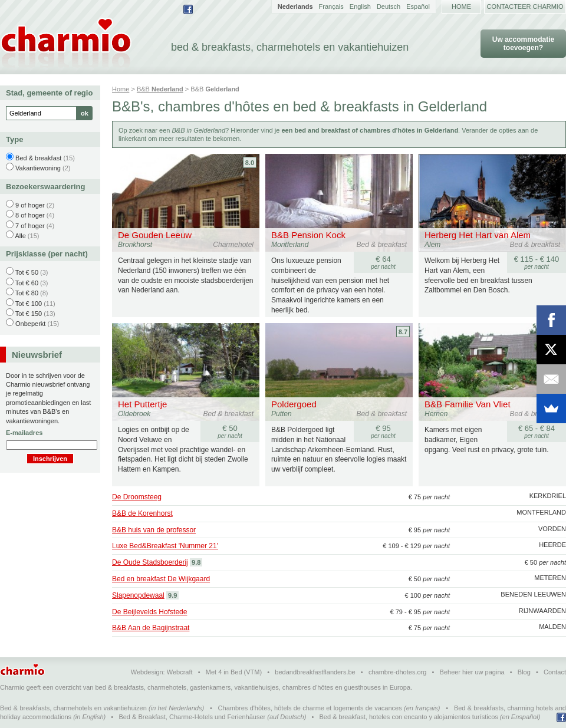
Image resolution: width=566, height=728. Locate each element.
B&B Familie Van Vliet (468, 404)
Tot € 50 (27, 272)
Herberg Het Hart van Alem (478, 235)
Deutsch (389, 6)
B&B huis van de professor (154, 530)
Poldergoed (294, 404)
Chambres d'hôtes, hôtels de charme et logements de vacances (310, 708)
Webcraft (180, 672)
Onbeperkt (30, 324)
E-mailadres (24, 433)
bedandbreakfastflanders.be (315, 672)
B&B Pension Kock (308, 235)
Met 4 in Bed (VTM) (234, 672)
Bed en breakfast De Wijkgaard (161, 579)
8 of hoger (30, 215)
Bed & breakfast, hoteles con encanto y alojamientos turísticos (409, 717)
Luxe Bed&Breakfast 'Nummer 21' (165, 546)
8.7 (403, 332)
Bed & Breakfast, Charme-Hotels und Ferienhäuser (192, 717)
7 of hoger (30, 226)
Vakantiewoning (38, 168)
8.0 (250, 163)
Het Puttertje (142, 404)
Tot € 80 (27, 293)
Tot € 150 (29, 314)
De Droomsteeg (137, 497)
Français (331, 6)
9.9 (172, 595)
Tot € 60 (27, 283)
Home (461, 6)
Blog (524, 672)
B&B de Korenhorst (142, 513)
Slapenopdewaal (138, 595)
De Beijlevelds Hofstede (149, 612)
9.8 (196, 562)
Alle (20, 236)
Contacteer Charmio (525, 6)
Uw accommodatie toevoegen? (523, 44)
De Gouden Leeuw (155, 235)
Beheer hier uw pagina (472, 672)
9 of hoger (30, 205)
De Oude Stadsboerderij (150, 562)
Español (418, 6)
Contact (555, 672)
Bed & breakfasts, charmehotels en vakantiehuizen (73, 708)
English (360, 6)
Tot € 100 (29, 304)
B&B (160, 89)
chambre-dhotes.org (397, 672)
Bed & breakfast (38, 158)
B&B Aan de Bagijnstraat (151, 628)
